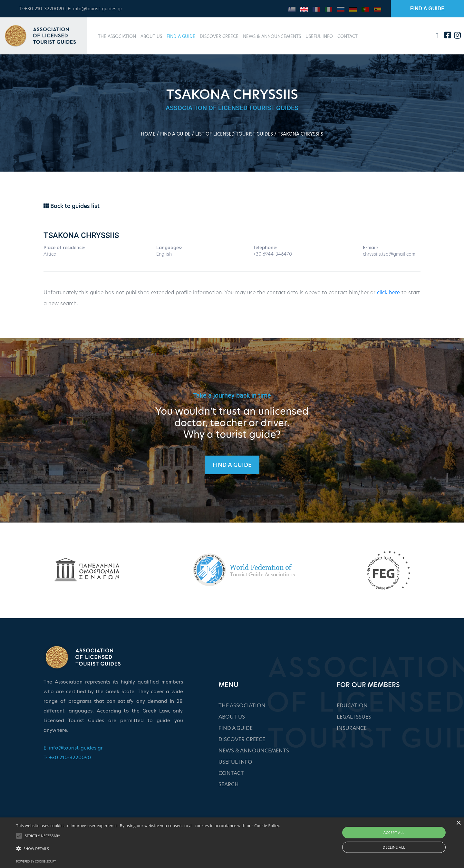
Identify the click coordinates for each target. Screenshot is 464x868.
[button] (148, 849)
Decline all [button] (394, 847)
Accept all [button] (394, 832)
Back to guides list (72, 206)
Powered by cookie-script (36, 861)
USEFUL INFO (319, 36)
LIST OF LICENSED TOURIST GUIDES (234, 134)
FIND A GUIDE (427, 9)
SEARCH (229, 784)
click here (388, 292)
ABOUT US (151, 36)
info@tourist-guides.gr (98, 9)
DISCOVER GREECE (219, 36)
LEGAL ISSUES (354, 717)
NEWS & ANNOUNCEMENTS (272, 36)
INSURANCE (352, 728)
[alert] (232, 843)
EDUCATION (352, 706)
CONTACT (348, 36)
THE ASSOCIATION (117, 36)
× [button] (458, 823)
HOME (148, 134)
